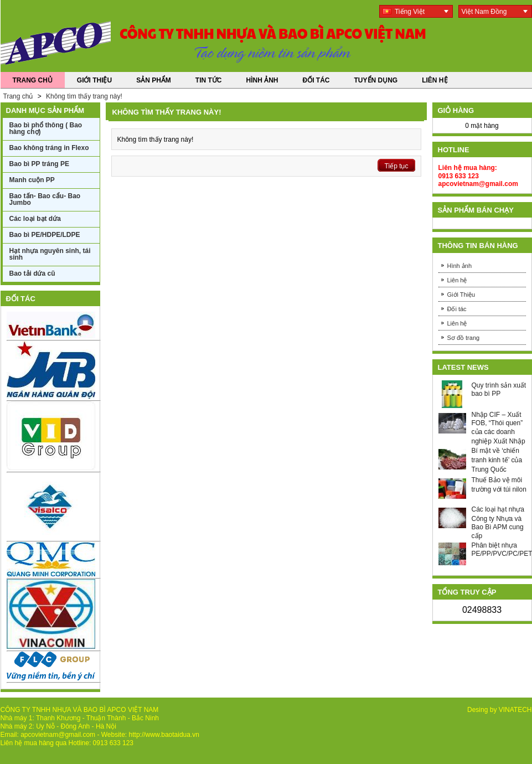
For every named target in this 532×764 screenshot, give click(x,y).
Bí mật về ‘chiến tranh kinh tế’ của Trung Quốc (497, 460)
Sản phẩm (154, 80)
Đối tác (316, 80)
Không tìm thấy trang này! (84, 96)
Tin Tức (209, 80)
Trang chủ (19, 96)
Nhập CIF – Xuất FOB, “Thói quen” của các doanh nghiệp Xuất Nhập (499, 428)
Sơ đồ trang (464, 338)
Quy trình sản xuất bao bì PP (499, 389)
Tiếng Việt (404, 12)
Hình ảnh (262, 80)
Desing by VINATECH (499, 710)
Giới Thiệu (94, 80)
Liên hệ (457, 280)
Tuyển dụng (376, 80)
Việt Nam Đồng (484, 12)
